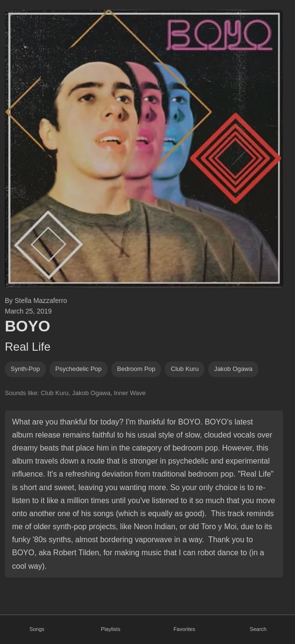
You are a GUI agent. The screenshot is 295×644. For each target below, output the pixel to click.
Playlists (110, 629)
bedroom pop (136, 369)
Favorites (184, 629)
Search (258, 629)
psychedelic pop (79, 369)
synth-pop (25, 369)
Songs (37, 629)
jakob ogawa (233, 369)
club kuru (185, 369)
